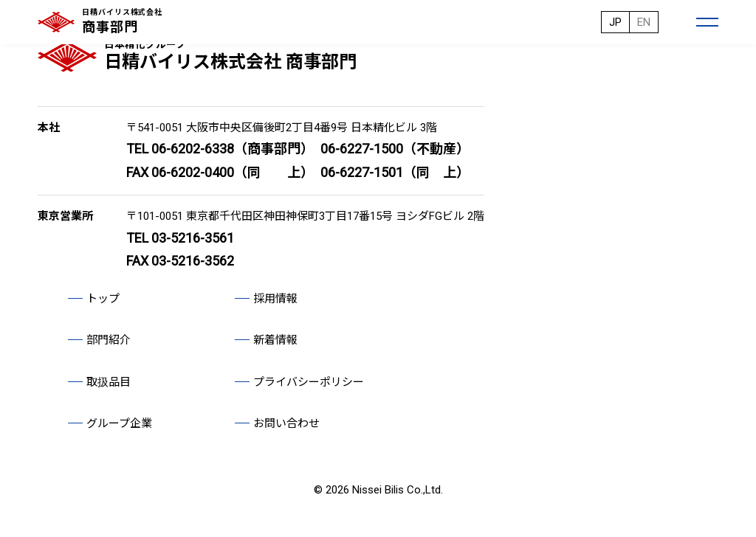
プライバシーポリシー (309, 382)
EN (644, 22)
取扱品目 (109, 382)
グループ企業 (119, 423)
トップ (103, 299)
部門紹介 (109, 340)
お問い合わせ (286, 423)
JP (615, 22)
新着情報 (275, 340)
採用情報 (275, 299)
